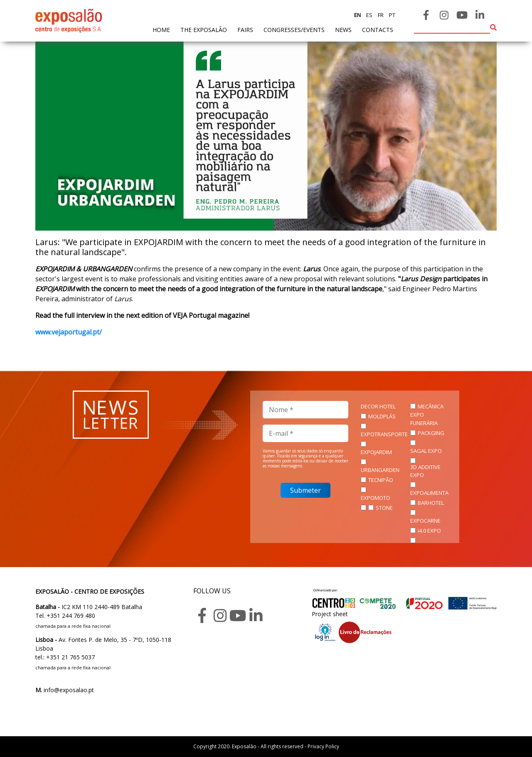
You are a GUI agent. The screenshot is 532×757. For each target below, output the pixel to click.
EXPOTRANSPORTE (384, 434)
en (357, 15)
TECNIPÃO (381, 480)
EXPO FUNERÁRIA (424, 419)
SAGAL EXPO (426, 451)
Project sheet (330, 614)
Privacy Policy (323, 746)
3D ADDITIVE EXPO (425, 471)
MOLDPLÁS (382, 416)
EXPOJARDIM (376, 452)
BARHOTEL (431, 503)
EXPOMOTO (376, 498)
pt (392, 15)
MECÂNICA (431, 406)
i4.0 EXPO (429, 531)
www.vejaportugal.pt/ (69, 332)
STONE (384, 508)
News (343, 30)
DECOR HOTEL (378, 406)
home (161, 29)
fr (380, 15)
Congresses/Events (294, 30)
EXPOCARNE (425, 521)
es (369, 15)
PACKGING (431, 433)
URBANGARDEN (380, 470)
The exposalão (204, 30)
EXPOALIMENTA (429, 493)
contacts (378, 30)
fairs (245, 30)
